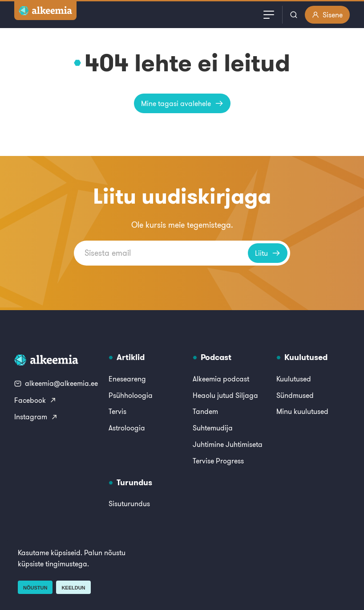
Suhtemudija (213, 428)
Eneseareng (127, 379)
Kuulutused (294, 379)
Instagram (36, 417)
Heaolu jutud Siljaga (225, 395)
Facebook (35, 400)
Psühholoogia (131, 395)
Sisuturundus (129, 504)
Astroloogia (127, 428)
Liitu (268, 253)
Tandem (205, 411)
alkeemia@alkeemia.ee (56, 383)
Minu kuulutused (302, 411)
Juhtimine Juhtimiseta (228, 444)
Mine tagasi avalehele (182, 103)
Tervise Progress (218, 461)
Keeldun (73, 588)
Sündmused (295, 395)
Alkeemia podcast (221, 379)
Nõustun (35, 588)
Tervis (117, 411)
